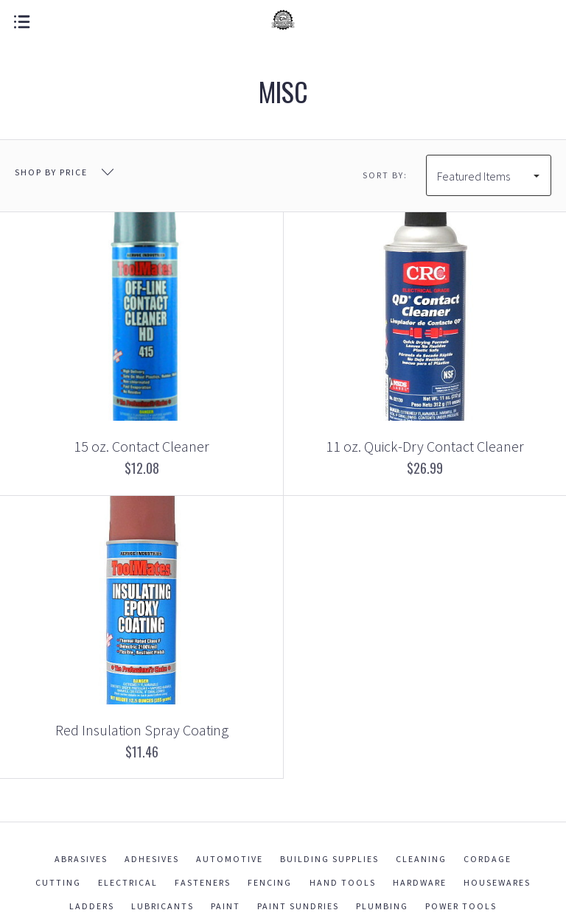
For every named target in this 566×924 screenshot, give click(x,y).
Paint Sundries (298, 906)
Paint (226, 906)
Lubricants (163, 906)
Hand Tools (343, 882)
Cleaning (421, 859)
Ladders (92, 906)
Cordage (488, 859)
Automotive (230, 859)
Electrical (128, 882)
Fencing (270, 882)
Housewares (497, 882)
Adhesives (152, 859)
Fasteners (203, 882)
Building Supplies (329, 859)
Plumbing (382, 906)
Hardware (420, 882)
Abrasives (81, 859)
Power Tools (461, 906)
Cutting (58, 882)
